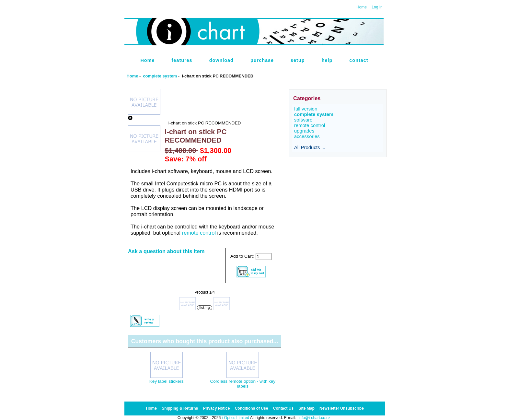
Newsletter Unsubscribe (342, 408)
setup (298, 60)
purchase (262, 60)
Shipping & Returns (180, 408)
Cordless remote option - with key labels (243, 384)
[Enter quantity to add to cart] (264, 257)
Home (362, 7)
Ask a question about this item (166, 251)
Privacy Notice (217, 408)
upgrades (304, 131)
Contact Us (283, 408)
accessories (307, 136)
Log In (377, 7)
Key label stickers (167, 381)
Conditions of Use (252, 408)
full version (306, 109)
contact (359, 60)
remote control (199, 233)
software (303, 120)
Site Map (306, 408)
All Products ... (310, 147)
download (221, 60)
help (327, 60)
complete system (160, 76)
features (182, 60)
